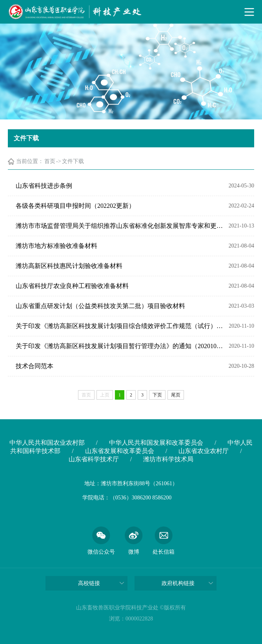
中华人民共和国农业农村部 (47, 443)
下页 (157, 395)
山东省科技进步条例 (44, 186)
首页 (50, 161)
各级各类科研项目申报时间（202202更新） (75, 206)
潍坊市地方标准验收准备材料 (56, 246)
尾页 (176, 395)
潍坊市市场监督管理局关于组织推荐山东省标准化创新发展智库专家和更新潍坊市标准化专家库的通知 (120, 226)
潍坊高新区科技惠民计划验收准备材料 (69, 266)
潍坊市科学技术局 (168, 459)
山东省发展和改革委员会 (120, 451)
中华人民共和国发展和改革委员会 (156, 443)
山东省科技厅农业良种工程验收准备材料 (72, 286)
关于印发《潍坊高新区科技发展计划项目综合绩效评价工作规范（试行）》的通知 (120, 326)
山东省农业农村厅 (204, 451)
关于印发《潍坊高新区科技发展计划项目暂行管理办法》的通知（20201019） (120, 346)
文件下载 (73, 161)
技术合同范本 (35, 366)
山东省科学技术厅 (94, 459)
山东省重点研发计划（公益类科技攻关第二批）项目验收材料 (100, 306)
